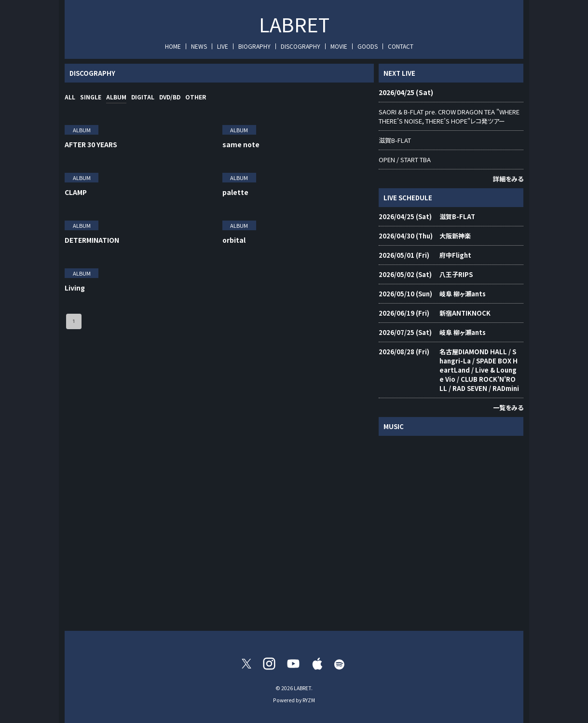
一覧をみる (508, 408)
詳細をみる (508, 179)
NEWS (199, 46)
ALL (70, 97)
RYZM (309, 700)
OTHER (196, 97)
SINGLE (91, 97)
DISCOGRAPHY (301, 46)
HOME (173, 46)
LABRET (294, 24)
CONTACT (401, 46)
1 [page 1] (74, 321)
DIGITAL (143, 97)
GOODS (368, 46)
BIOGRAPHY (254, 46)
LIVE (223, 46)
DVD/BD (170, 97)
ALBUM (116, 97)
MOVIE (339, 46)
